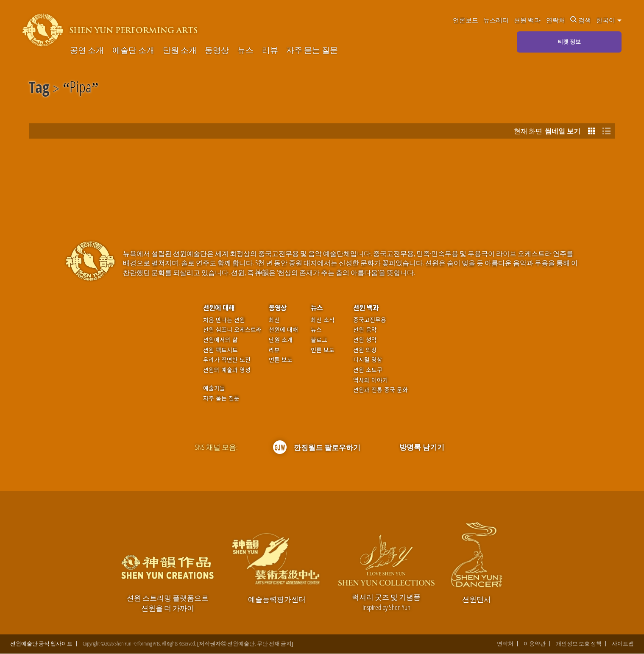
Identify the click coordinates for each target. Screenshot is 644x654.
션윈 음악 (365, 330)
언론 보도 (281, 360)
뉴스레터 (496, 20)
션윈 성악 (365, 340)
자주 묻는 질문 (312, 50)
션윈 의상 (365, 350)
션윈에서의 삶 (220, 340)
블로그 (319, 340)
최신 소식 (323, 320)
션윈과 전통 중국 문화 (381, 390)
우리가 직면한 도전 (227, 360)
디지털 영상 (368, 360)
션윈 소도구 (368, 370)
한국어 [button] (609, 20)
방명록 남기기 (422, 447)
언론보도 (466, 20)
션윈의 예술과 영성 (227, 370)
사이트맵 (623, 644)
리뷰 (270, 50)
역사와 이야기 (371, 380)
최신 (274, 320)
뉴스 (245, 50)
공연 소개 (87, 50)
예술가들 (214, 388)
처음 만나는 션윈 (224, 320)
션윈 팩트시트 (220, 350)
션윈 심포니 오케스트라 (232, 330)
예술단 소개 (133, 50)
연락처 (556, 20)
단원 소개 (180, 50)
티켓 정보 (569, 42)
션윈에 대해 (219, 308)
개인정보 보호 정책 (579, 644)
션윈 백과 (527, 20)
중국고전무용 (370, 320)
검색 (581, 20)
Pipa (81, 89)
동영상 (217, 50)
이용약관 (535, 644)
